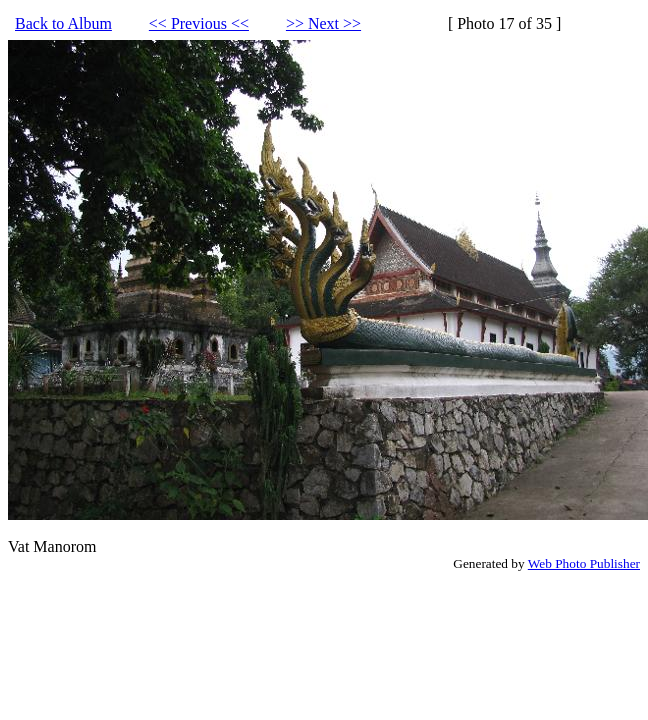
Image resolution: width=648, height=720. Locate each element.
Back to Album (63, 23)
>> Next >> (323, 23)
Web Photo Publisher (584, 563)
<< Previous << (199, 23)
